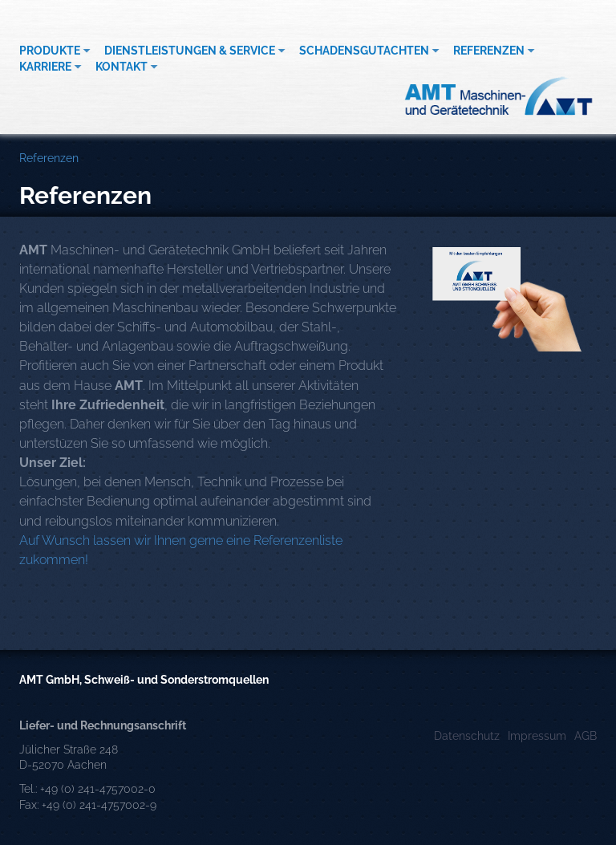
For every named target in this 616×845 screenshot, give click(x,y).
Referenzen (489, 51)
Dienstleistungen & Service (190, 51)
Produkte (50, 51)
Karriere (45, 67)
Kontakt (122, 67)
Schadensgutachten (364, 51)
